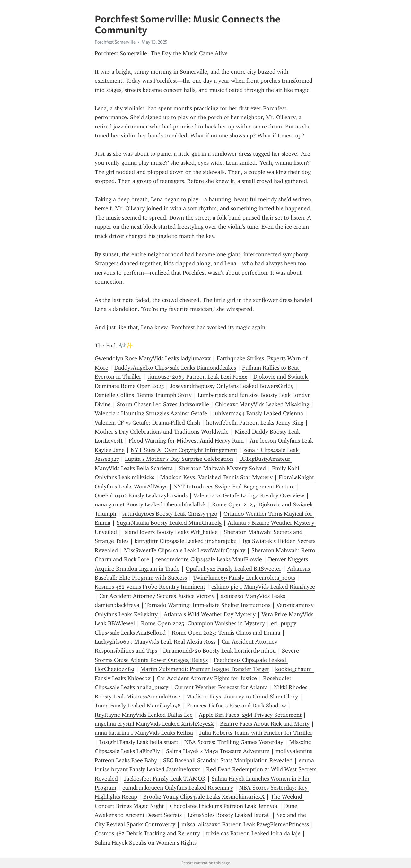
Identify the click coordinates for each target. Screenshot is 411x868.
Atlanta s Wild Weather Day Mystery (210, 614)
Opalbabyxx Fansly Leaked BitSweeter (233, 569)
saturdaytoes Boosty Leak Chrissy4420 (170, 514)
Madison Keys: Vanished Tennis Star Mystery (216, 477)
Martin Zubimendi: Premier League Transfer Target (205, 669)
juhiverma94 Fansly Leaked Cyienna (258, 413)
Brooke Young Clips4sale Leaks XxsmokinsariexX (204, 797)
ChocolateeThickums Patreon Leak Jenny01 (224, 806)
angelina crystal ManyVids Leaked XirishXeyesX (154, 724)
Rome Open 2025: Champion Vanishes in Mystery (203, 623)
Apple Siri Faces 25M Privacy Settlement (250, 715)
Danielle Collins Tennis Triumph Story (143, 395)
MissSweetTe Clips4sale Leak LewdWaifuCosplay (185, 550)
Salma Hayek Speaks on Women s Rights (146, 843)
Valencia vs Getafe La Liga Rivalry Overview (249, 495)
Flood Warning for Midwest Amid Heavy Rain (186, 441)
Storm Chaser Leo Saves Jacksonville (163, 404)
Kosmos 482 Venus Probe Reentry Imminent (150, 587)
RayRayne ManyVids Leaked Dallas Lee (144, 715)
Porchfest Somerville (115, 42)
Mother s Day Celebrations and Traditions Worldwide (162, 432)
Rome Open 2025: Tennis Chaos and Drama (226, 633)
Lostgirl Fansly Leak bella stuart (139, 742)
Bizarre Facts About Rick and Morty (265, 724)
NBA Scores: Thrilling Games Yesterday (234, 742)
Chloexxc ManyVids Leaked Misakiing (262, 404)
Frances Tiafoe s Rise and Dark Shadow (236, 706)
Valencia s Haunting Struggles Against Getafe (151, 413)
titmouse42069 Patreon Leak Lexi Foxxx (197, 377)
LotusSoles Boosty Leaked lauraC (229, 815)
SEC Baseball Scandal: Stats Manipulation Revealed (228, 760)
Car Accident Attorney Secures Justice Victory (157, 596)
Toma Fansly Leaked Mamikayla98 (138, 706)
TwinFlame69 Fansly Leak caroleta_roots (244, 578)
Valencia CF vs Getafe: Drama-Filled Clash (147, 423)
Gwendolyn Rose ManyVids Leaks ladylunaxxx (153, 358)
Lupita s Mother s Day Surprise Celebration (179, 459)
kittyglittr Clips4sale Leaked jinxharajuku (186, 541)
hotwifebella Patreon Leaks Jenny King (255, 423)
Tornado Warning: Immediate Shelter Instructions (208, 605)
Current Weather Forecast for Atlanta (221, 687)
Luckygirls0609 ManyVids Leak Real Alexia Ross (155, 642)
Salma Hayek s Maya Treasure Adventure (218, 751)
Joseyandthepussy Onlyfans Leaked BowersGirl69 (232, 386)
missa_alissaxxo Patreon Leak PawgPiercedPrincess (245, 824)
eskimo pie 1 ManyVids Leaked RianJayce (263, 587)
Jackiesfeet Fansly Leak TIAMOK (165, 779)
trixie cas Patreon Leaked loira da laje (253, 833)
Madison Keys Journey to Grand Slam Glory (242, 697)
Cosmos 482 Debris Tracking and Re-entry (147, 833)
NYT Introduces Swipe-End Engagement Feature (234, 487)
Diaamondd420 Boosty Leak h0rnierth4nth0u (219, 651)
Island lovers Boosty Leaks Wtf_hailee (170, 532)
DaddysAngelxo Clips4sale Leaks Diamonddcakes (175, 368)
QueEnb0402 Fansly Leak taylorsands (141, 495)
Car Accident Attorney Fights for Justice (207, 678)
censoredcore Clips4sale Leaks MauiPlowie (209, 559)
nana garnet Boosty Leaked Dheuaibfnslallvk (150, 504)
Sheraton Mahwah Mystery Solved (222, 468)
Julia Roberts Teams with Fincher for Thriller (256, 733)
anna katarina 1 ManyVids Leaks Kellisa (144, 733)
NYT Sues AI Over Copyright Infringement (184, 450)
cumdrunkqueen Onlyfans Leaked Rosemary (178, 788)
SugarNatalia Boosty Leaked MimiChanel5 (169, 523)
